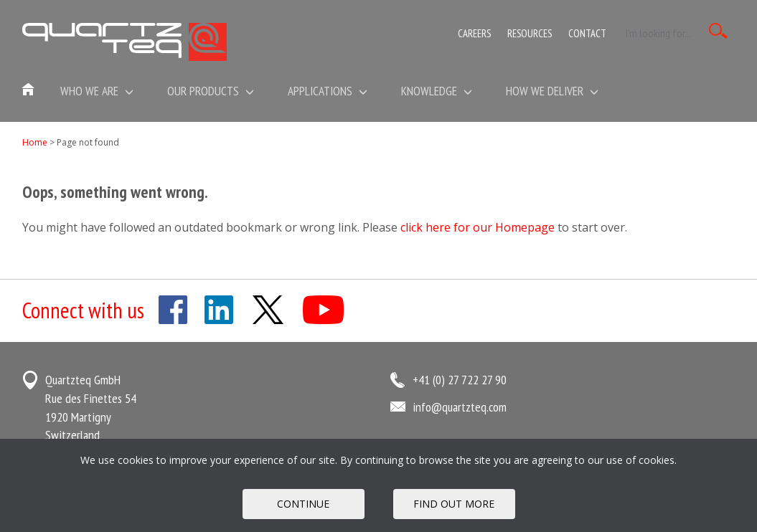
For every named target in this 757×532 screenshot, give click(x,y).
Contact (587, 33)
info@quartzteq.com (460, 407)
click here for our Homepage (478, 227)
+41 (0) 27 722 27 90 (460, 380)
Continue (303, 504)
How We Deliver (552, 91)
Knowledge (437, 91)
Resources (530, 33)
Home (35, 142)
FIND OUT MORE (454, 504)
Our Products (211, 91)
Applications (328, 91)
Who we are (97, 91)
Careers (474, 33)
